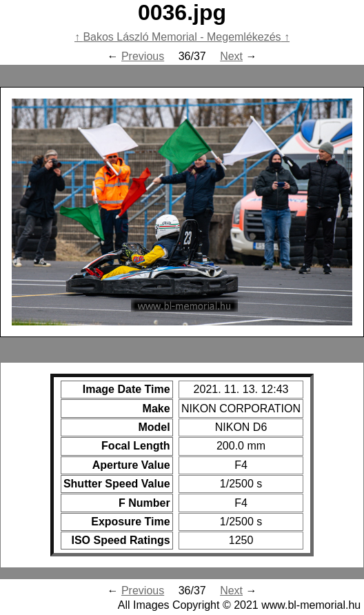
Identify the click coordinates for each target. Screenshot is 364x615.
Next (231, 56)
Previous (143, 56)
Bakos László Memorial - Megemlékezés (182, 37)
